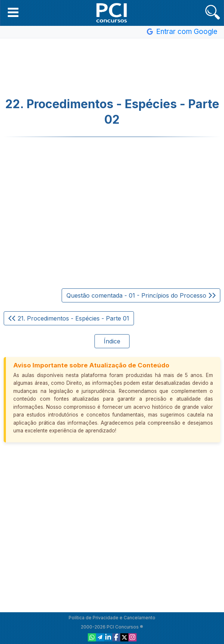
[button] (13, 12)
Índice (112, 341)
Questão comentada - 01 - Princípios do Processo (141, 295)
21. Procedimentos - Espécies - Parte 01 (69, 318)
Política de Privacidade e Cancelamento (112, 618)
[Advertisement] (112, 68)
